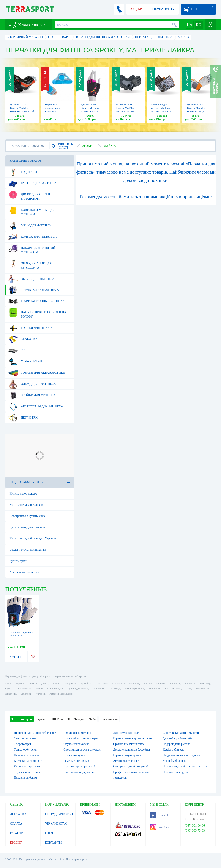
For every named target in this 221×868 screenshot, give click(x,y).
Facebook (159, 815)
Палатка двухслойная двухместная (185, 766)
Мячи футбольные (174, 761)
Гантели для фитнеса (32, 183)
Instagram (159, 827)
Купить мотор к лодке (24, 494)
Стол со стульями (25, 738)
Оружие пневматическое (129, 744)
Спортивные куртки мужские (182, 733)
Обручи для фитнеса (32, 279)
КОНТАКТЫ (53, 843)
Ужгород (40, 694)
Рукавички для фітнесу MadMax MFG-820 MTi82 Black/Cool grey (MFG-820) (125, 111)
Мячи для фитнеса (30, 226)
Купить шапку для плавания (28, 527)
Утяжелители (26, 362)
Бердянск (26, 694)
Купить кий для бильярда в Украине (33, 538)
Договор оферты (76, 859)
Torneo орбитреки (25, 750)
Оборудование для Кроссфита (30, 264)
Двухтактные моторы (77, 733)
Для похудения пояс (126, 733)
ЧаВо (92, 719)
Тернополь (155, 689)
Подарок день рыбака (177, 744)
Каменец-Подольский (61, 694)
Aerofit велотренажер (127, 761)
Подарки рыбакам (25, 778)
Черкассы (190, 683)
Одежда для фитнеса (32, 384)
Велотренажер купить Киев (27, 516)
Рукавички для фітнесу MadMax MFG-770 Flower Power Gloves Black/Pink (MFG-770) (93, 111)
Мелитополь (203, 689)
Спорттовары (23, 744)
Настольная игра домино (79, 772)
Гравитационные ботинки (36, 301)
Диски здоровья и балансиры (29, 195)
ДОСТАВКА (18, 814)
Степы (20, 350)
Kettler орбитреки (174, 750)
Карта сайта (56, 859)
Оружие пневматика (76, 744)
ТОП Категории (22, 719)
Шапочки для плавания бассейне (35, 733)
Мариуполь (118, 683)
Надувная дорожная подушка (182, 755)
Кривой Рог (86, 683)
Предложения (109, 719)
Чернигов (175, 683)
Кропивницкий (55, 689)
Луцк (188, 689)
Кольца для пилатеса (32, 237)
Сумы (9, 689)
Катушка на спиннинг (28, 761)
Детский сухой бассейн (178, 738)
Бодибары (23, 172)
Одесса (33, 683)
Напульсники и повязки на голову (37, 313)
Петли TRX (23, 418)
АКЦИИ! (136, 9)
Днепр (45, 683)
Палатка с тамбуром (176, 772)
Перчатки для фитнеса (34, 290)
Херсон (148, 683)
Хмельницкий (24, 689)
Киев (8, 683)
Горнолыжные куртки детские (132, 738)
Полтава (161, 683)
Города (41, 719)
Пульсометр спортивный (79, 766)
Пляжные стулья (74, 755)
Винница (134, 683)
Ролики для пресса (30, 328)
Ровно (39, 689)
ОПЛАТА (16, 824)
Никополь (11, 694)
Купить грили (18, 561)
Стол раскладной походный (131, 766)
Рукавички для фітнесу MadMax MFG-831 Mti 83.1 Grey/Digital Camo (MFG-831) (161, 111)
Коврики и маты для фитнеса (32, 210)
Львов (56, 683)
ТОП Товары (76, 719)
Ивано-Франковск (134, 689)
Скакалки (23, 339)
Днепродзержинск (78, 689)
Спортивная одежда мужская (82, 750)
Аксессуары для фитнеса (36, 406)
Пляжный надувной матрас (81, 738)
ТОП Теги (56, 719)
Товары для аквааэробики (37, 373)
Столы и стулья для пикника (28, 550)
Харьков (20, 683)
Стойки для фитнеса (32, 395)
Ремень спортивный (76, 761)
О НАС (50, 833)
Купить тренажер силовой (26, 505)
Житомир (205, 683)
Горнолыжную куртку (127, 755)
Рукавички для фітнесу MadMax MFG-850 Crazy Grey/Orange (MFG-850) (197, 111)
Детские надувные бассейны (131, 750)
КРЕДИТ (16, 843)
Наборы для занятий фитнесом (32, 248)
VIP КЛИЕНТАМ (56, 824)
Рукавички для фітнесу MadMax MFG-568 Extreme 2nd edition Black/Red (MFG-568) (22, 111)
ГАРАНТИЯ (18, 833)
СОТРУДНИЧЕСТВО (59, 814)
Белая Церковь (173, 689)
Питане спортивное (27, 755)
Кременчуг (114, 689)
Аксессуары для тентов (25, 572)
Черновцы (98, 689)
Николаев (103, 683)
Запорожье (70, 683)
